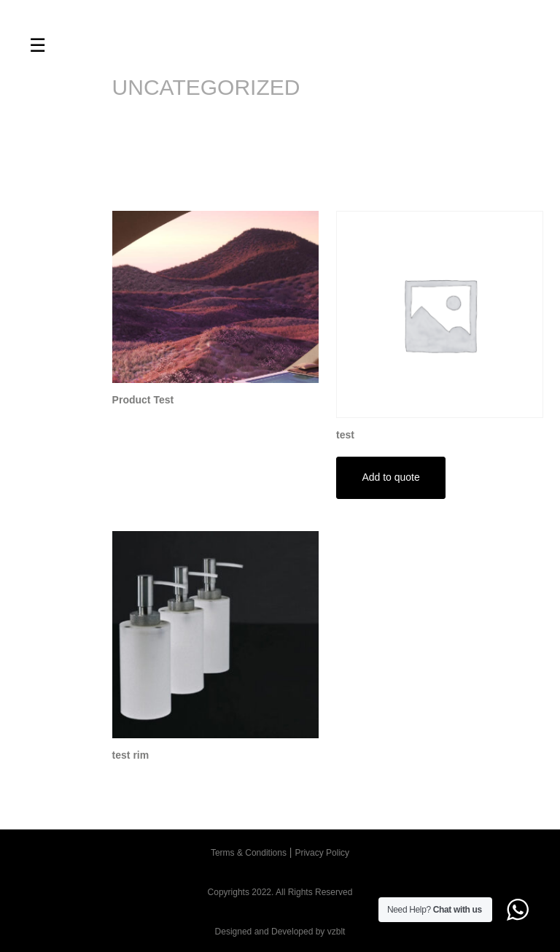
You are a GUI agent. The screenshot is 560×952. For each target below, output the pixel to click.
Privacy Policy (322, 853)
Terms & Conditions (249, 853)
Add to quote (390, 477)
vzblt (337, 932)
